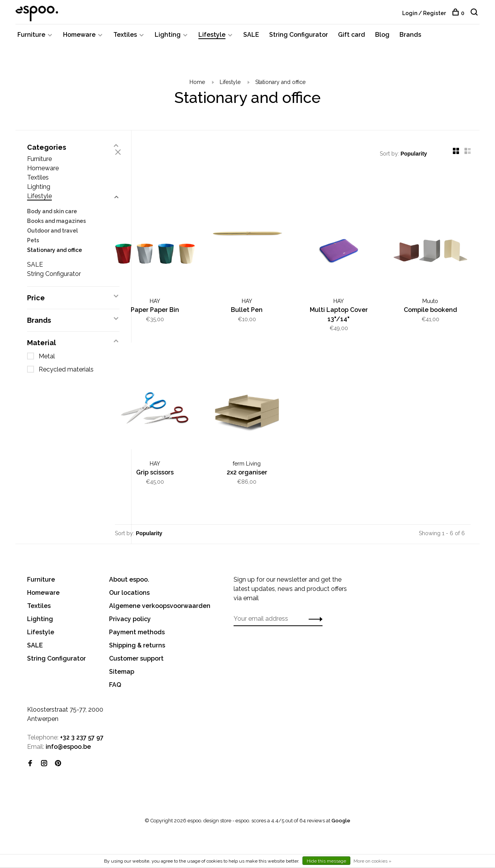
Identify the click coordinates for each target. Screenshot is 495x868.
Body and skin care (52, 216)
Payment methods (137, 619)
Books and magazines (56, 226)
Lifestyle (212, 40)
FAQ (115, 672)
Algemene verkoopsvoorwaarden (160, 593)
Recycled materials (66, 374)
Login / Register (424, 13)
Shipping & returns (137, 633)
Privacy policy (130, 606)
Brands (410, 40)
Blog (382, 40)
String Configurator (299, 40)
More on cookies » (372, 861)
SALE (251, 40)
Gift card (352, 40)
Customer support (136, 646)
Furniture (31, 40)
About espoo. (129, 567)
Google (341, 808)
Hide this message (326, 861)
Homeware (79, 40)
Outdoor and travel (52, 236)
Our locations (129, 580)
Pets (33, 245)
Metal (47, 361)
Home (197, 87)
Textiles (125, 40)
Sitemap (122, 659)
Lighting (168, 40)
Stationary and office (280, 87)
